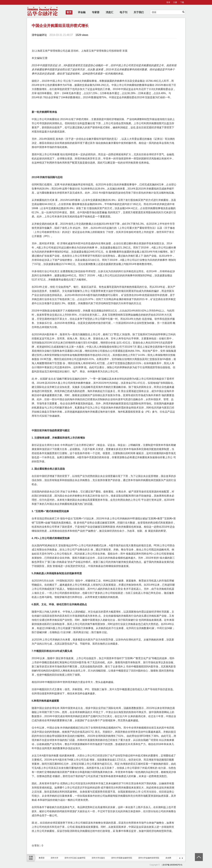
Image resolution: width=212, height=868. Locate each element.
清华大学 (54, 858)
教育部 (42, 858)
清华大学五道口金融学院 (75, 858)
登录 (168, 2)
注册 (175, 2)
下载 (182, 2)
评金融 (82, 12)
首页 (69, 12)
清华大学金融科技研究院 (149, 858)
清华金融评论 (39, 35)
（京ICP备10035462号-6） (172, 865)
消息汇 (110, 12)
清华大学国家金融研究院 (122, 858)
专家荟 (96, 12)
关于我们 (139, 12)
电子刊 (123, 12)
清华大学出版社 (98, 858)
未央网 (168, 858)
